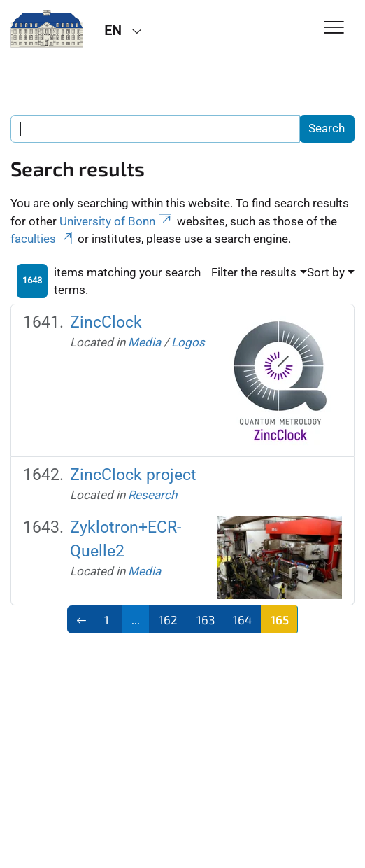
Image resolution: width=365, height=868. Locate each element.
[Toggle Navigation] (334, 28)
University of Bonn (117, 221)
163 (206, 619)
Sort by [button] (326, 272)
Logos (188, 342)
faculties (43, 239)
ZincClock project (133, 475)
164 (242, 619)
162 (168, 619)
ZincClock (106, 322)
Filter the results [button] (254, 272)
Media (144, 342)
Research (152, 495)
